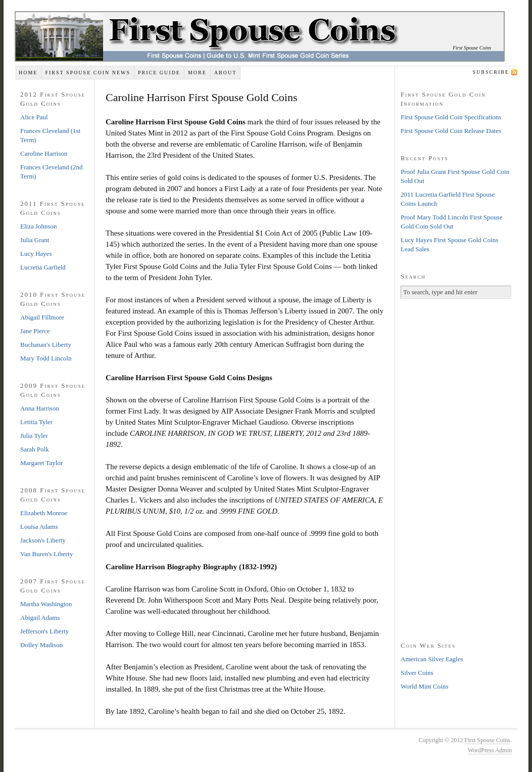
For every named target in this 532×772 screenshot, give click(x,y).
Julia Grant (35, 240)
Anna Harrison (40, 408)
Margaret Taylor (41, 463)
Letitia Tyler (36, 422)
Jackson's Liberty (43, 540)
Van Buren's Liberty (46, 554)
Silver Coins (417, 673)
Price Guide (159, 73)
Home (28, 73)
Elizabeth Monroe (44, 513)
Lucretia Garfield (43, 267)
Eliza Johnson (39, 226)
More (197, 73)
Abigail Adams (40, 618)
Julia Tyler (34, 436)
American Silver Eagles (432, 659)
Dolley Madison (41, 645)
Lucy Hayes (36, 254)
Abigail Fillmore (42, 317)
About (225, 73)
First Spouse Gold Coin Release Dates (451, 131)
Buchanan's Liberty (46, 345)
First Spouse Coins (472, 48)
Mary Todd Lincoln (46, 358)
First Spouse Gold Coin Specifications (451, 117)
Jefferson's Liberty (44, 631)
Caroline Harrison (44, 153)
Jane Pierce (35, 331)
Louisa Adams (39, 527)
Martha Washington (46, 604)
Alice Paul (34, 117)
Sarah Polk (35, 449)
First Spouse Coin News (88, 73)
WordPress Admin (490, 750)
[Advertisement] (456, 469)
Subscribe (491, 72)
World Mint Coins (424, 686)
